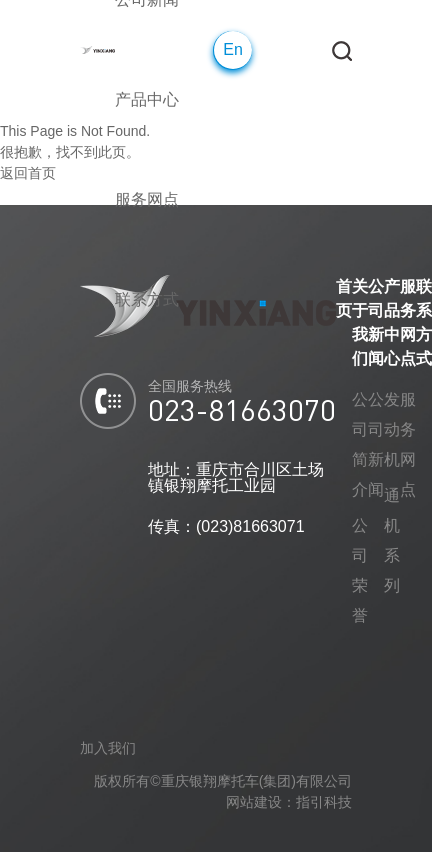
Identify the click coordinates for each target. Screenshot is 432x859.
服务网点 (408, 322)
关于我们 (360, 322)
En (233, 49)
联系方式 (424, 322)
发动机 (392, 429)
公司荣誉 (360, 570)
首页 (344, 298)
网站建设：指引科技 (289, 802)
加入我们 (108, 748)
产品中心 (392, 322)
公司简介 (360, 444)
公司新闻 (376, 322)
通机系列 (392, 540)
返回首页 (28, 173)
